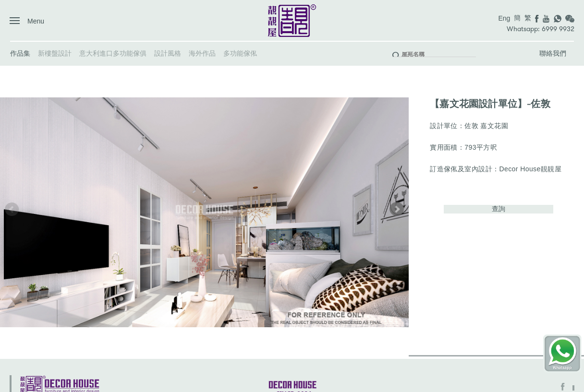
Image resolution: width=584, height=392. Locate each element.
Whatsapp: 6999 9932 (541, 29)
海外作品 (202, 53)
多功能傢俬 (240, 53)
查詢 (499, 209)
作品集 (20, 53)
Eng (504, 18)
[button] (397, 209)
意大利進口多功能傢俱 (113, 53)
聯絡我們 (553, 53)
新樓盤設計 (55, 53)
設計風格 (168, 53)
